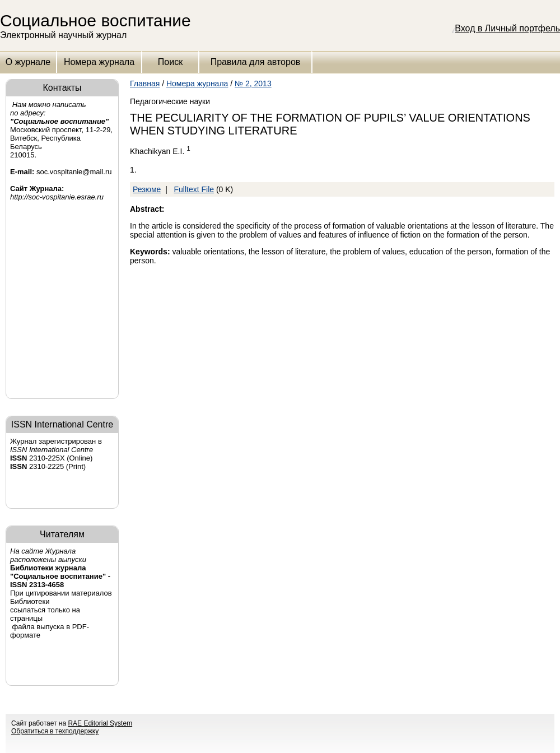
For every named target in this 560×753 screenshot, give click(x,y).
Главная (145, 83)
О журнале (28, 62)
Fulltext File (194, 189)
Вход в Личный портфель (507, 28)
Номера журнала (99, 62)
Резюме (147, 189)
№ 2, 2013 (253, 83)
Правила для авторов (256, 62)
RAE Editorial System (100, 723)
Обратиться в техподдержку (55, 731)
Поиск (170, 62)
